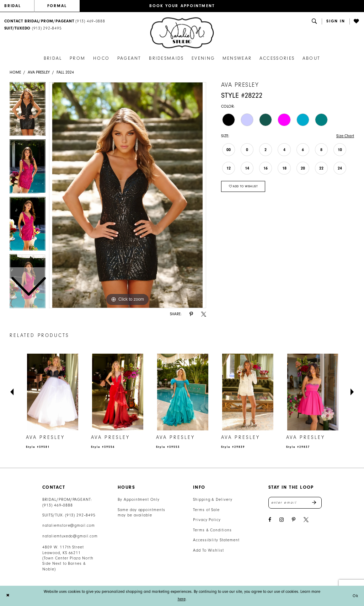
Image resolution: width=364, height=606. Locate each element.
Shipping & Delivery (213, 500)
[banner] (182, 33)
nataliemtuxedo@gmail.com (70, 536)
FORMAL (57, 6)
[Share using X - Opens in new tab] (204, 314)
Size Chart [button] (345, 136)
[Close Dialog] (8, 596)
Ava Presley (39, 72)
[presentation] (53, 392)
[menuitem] (19, 6)
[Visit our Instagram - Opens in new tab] (282, 520)
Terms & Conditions (212, 530)
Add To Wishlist (208, 550)
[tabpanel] (128, 195)
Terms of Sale (207, 510)
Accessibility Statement (216, 540)
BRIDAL (13, 6)
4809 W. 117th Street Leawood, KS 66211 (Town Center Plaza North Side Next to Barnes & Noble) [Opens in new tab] (68, 558)
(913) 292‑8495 (80, 515)
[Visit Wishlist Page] (357, 22)
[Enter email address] (295, 503)
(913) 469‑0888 (58, 505)
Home (15, 72)
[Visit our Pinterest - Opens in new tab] (294, 520)
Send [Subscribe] (317, 503)
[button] (336, 22)
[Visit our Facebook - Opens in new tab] (270, 520)
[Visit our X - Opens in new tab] (306, 520)
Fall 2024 (65, 72)
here (182, 599)
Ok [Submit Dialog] (355, 596)
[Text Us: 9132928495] (33, 29)
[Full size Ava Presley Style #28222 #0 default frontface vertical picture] (128, 195)
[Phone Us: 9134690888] (55, 22)
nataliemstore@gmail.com (69, 525)
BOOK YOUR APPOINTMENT (182, 6)
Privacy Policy (207, 520)
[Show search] (315, 22)
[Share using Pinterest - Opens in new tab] (191, 314)
